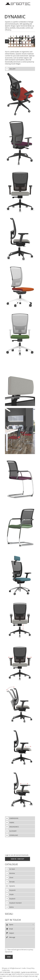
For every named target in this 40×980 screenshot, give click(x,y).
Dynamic (12, 886)
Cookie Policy (6, 970)
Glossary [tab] (11, 831)
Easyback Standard (15, 903)
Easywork (12, 890)
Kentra (11, 907)
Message (20, 942)
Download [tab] (12, 835)
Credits (24, 968)
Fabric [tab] (10, 823)
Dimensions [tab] (12, 818)
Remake (12, 882)
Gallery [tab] (11, 69)
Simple (11, 894)
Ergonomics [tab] (12, 827)
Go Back (12, 869)
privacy (31, 950)
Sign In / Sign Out (17, 859)
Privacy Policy (30, 968)
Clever (11, 877)
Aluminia (12, 873)
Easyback (12, 899)
